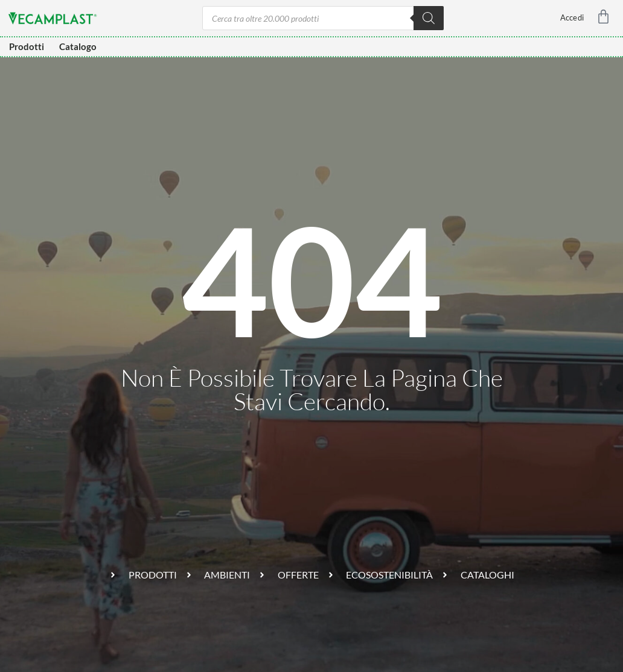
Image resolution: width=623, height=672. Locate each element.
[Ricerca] (429, 18)
